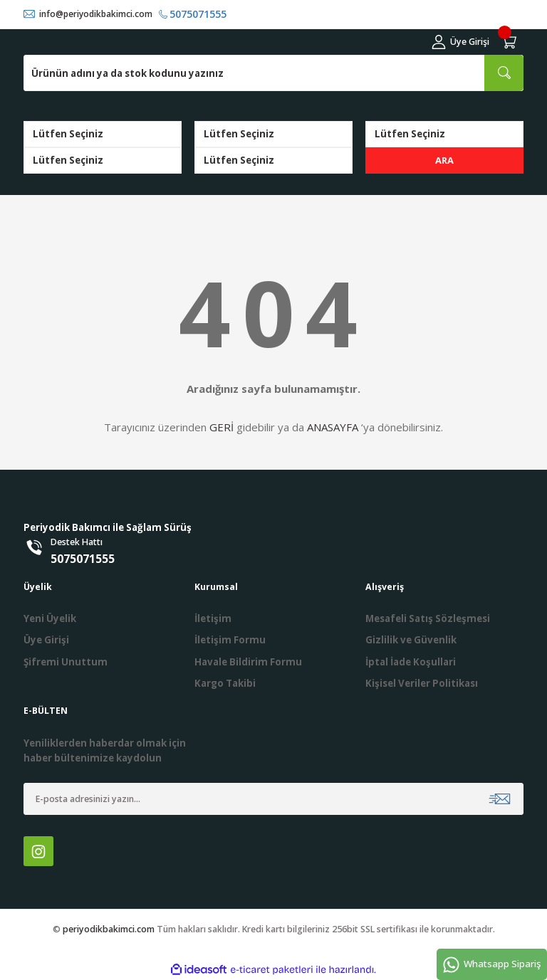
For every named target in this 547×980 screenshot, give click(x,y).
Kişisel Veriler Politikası (422, 683)
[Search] (273, 73)
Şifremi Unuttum (66, 662)
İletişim (213, 618)
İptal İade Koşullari (411, 662)
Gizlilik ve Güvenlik (411, 641)
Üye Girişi (46, 641)
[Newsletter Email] (273, 800)
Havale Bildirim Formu (248, 662)
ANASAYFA (333, 428)
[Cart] (511, 42)
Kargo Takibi (225, 683)
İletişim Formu (230, 641)
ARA (445, 160)
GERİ (222, 428)
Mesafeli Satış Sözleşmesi (428, 618)
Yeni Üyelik (50, 618)
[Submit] (500, 800)
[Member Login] (460, 42)
